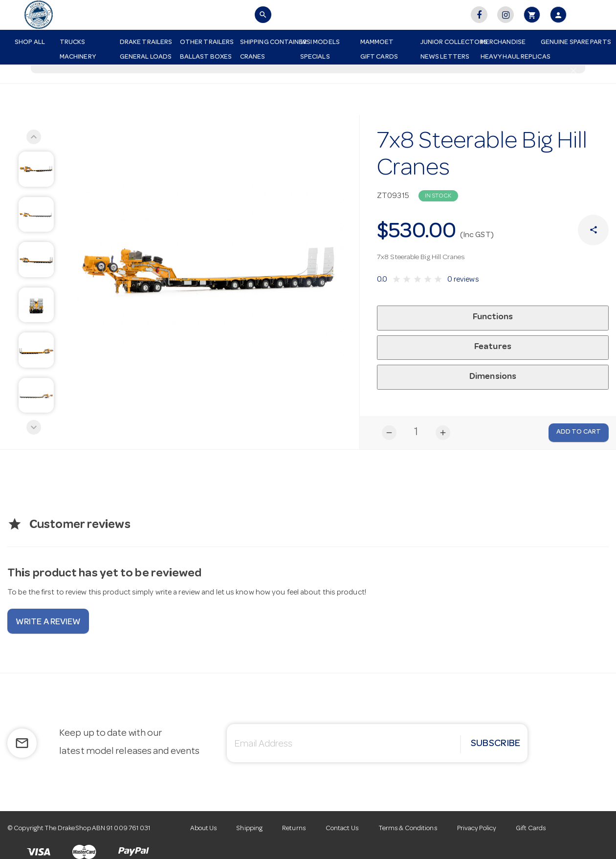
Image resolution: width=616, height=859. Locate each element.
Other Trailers (206, 43)
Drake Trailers (146, 43)
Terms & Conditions (408, 829)
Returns (294, 829)
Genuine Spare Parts (567, 43)
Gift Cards (379, 57)
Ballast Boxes (206, 57)
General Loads (146, 57)
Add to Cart (579, 432)
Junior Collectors (447, 43)
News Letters (445, 57)
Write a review (48, 622)
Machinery (78, 57)
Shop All (30, 43)
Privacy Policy (477, 829)
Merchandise (503, 43)
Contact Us (342, 829)
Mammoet (377, 43)
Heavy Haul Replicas (507, 57)
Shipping (250, 829)
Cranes (253, 57)
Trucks (73, 43)
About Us (204, 829)
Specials (315, 57)
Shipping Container (266, 43)
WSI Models (320, 43)
